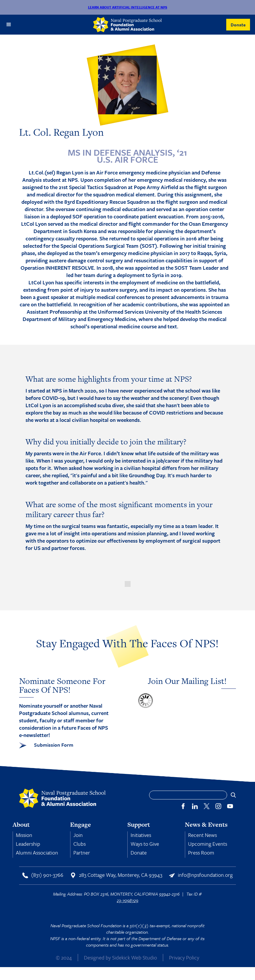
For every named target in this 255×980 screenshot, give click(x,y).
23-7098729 (127, 900)
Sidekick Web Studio (135, 957)
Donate (238, 25)
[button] (9, 25)
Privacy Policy (184, 957)
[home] (127, 25)
